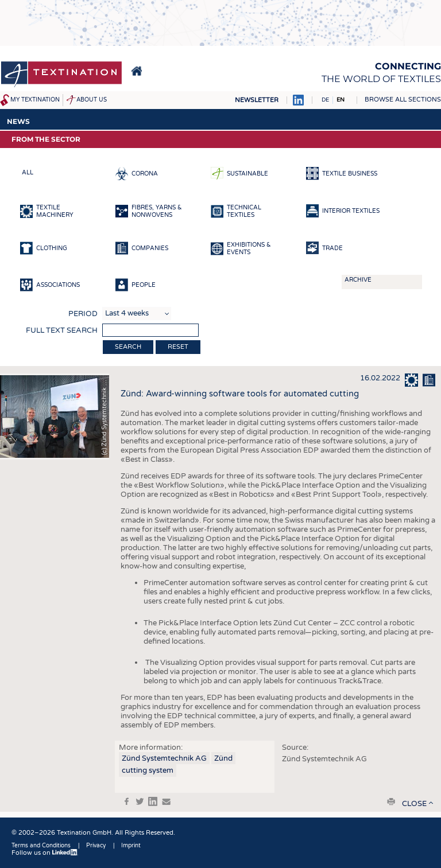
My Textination (35, 100)
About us (92, 100)
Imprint (131, 846)
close (414, 804)
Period (83, 314)
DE (325, 100)
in (153, 801)
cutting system (148, 770)
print (391, 801)
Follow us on (45, 853)
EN (341, 100)
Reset (178, 347)
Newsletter (257, 100)
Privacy (96, 846)
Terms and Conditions (41, 846)
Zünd (223, 758)
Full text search (62, 330)
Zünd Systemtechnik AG (164, 758)
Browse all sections (403, 100)
